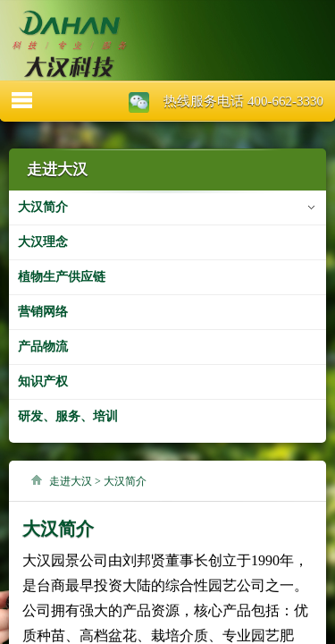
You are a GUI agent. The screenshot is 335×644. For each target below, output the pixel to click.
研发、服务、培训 (68, 416)
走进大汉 (71, 481)
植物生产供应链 (62, 277)
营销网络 (43, 312)
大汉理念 (43, 242)
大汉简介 (43, 207)
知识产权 (43, 381)
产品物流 (43, 347)
